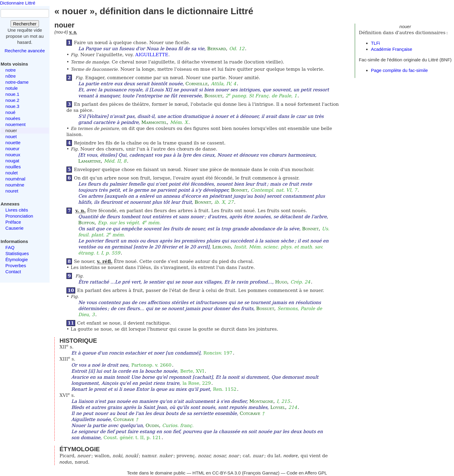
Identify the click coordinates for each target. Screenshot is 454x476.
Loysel (278, 407)
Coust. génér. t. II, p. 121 (132, 438)
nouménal (15, 179)
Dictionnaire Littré (18, 3)
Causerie (14, 228)
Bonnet (239, 190)
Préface (13, 222)
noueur (13, 149)
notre (11, 70)
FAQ (10, 247)
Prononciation (19, 216)
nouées (13, 118)
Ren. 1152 (225, 389)
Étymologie (17, 259)
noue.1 (12, 94)
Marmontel (154, 122)
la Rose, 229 (197, 383)
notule (12, 88)
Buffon (86, 223)
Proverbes (16, 266)
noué (10, 112)
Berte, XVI (192, 371)
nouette (13, 142)
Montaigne (261, 401)
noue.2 (12, 100)
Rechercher (25, 24)
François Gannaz (261, 473)
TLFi (375, 43)
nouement (16, 124)
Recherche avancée (25, 51)
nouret (12, 191)
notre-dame (17, 82)
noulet (12, 173)
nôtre (11, 76)
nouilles (13, 167)
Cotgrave (250, 413)
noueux (13, 155)
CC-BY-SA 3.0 (226, 473)
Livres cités (17, 210)
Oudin (152, 426)
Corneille (196, 84)
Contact (13, 272)
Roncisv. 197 (218, 353)
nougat (12, 161)
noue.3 (12, 106)
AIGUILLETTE (152, 55)
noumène (15, 185)
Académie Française (392, 49)
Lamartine (90, 161)
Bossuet (213, 96)
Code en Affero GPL (307, 473)
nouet (11, 136)
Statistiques (17, 253)
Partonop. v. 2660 (151, 365)
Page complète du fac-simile (399, 70)
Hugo (281, 282)
